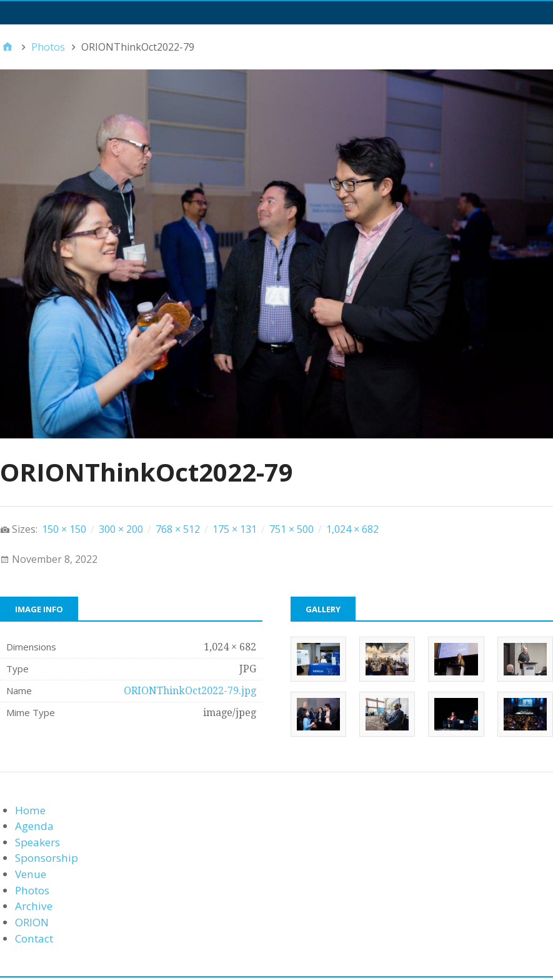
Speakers (37, 842)
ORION (32, 922)
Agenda (34, 826)
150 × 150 (64, 529)
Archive (34, 906)
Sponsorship (47, 858)
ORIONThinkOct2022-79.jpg (190, 691)
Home (30, 810)
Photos (32, 890)
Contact (34, 938)
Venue (31, 874)
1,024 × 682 (352, 529)
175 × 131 (235, 529)
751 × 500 (291, 529)
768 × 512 (178, 529)
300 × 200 (121, 529)
